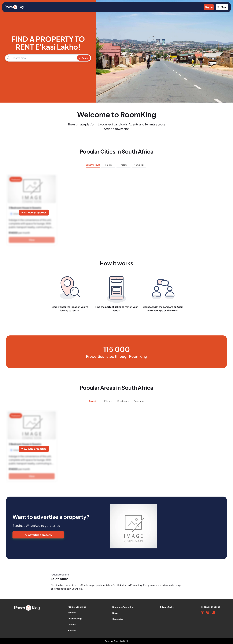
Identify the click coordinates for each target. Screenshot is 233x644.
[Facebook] (203, 612)
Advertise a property (38, 535)
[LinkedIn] (213, 612)
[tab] (93, 166)
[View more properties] (34, 213)
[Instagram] (208, 612)
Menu (222, 7)
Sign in (209, 7)
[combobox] (43, 58)
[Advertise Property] (59, 535)
